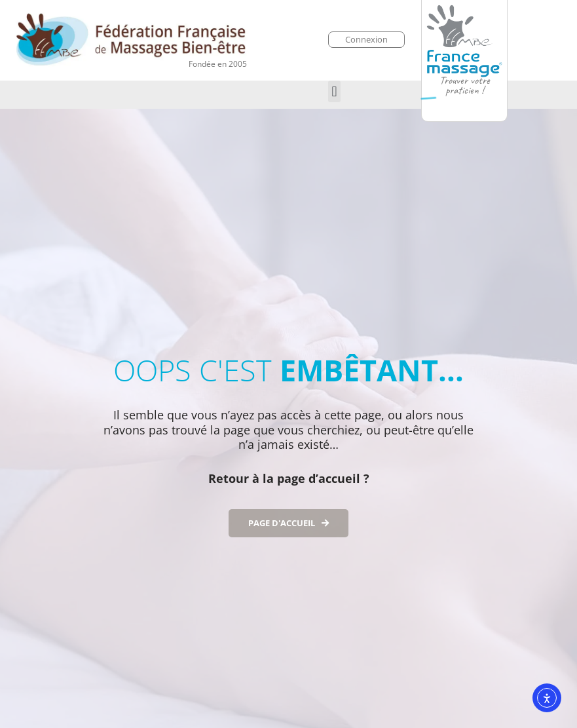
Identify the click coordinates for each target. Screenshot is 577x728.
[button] (334, 91)
